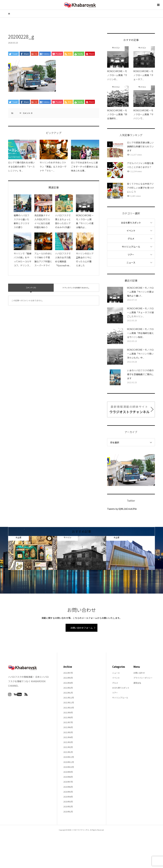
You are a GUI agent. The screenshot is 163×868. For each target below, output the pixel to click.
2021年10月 (69, 708)
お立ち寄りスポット (131, 223)
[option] (33, 553)
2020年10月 (69, 767)
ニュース (131, 262)
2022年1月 (68, 693)
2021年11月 (69, 702)
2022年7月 (68, 673)
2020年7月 (68, 782)
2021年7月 (68, 722)
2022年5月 (68, 678)
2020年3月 (68, 802)
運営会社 (137, 683)
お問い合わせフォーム (81, 628)
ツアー (131, 255)
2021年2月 (68, 747)
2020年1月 (68, 812)
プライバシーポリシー (143, 678)
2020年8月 (68, 777)
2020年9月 (68, 772)
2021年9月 (68, 712)
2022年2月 (68, 688)
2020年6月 (68, 787)
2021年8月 (68, 717)
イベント (131, 231)
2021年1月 (68, 752)
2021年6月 (68, 727)
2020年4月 (68, 797)
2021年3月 (68, 742)
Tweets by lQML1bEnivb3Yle (122, 509)
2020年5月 (68, 792)
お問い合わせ (139, 673)
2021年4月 (68, 737)
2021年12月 (69, 698)
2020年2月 (68, 806)
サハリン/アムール (131, 247)
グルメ (131, 239)
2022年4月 (68, 683)
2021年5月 (68, 732)
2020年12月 (69, 757)
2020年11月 (69, 762)
